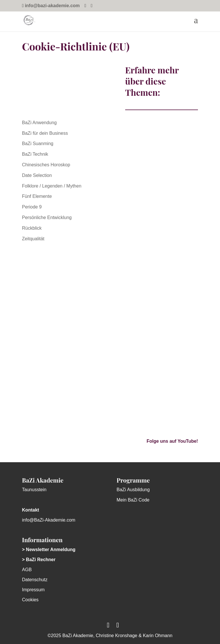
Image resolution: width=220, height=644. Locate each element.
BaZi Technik (35, 154)
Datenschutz (35, 580)
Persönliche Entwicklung (47, 217)
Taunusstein (34, 490)
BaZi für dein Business (45, 133)
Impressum (33, 590)
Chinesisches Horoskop (46, 165)
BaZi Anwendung (39, 123)
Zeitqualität (33, 239)
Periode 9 (32, 207)
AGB (27, 570)
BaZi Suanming (38, 144)
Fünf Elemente (37, 196)
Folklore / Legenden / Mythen (52, 186)
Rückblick (32, 228)
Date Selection (37, 175)
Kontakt (31, 510)
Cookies (30, 600)
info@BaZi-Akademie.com (49, 520)
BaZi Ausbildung (133, 490)
